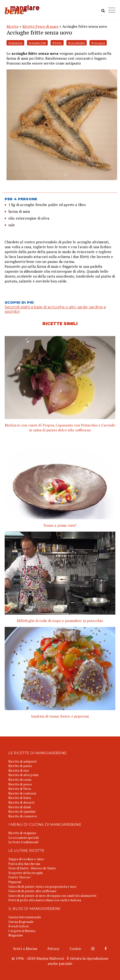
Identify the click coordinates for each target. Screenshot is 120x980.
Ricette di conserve (23, 816)
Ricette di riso (19, 770)
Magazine (16, 935)
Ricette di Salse (20, 798)
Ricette (13, 26)
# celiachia (15, 43)
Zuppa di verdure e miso (26, 859)
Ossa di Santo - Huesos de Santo (32, 868)
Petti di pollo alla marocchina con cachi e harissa (45, 900)
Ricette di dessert (22, 802)
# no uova (98, 43)
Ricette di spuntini (22, 811)
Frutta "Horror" (20, 877)
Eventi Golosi (18, 926)
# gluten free (37, 43)
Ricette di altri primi (23, 775)
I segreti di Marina (22, 931)
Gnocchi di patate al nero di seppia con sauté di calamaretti (52, 896)
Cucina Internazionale (25, 917)
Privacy (53, 949)
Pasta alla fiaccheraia (24, 864)
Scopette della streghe (26, 873)
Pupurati (15, 882)
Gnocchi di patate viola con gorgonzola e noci (42, 886)
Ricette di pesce (20, 784)
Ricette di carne (20, 779)
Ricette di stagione (22, 833)
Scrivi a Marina (25, 949)
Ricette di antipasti (22, 761)
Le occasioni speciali (24, 837)
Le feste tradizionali (23, 842)
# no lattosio (77, 43)
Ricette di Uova (20, 789)
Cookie (75, 949)
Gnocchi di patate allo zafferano (32, 891)
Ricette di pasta (20, 766)
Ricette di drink (20, 807)
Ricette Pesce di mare (40, 26)
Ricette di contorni (22, 793)
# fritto (57, 43)
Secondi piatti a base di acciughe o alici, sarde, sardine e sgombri (55, 309)
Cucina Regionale (21, 922)
